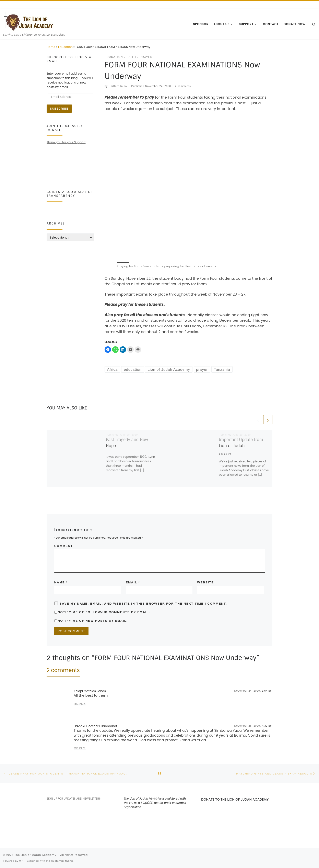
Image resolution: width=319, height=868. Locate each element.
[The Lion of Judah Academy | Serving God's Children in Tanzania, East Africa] (28, 21)
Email (133, 582)
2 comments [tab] (63, 670)
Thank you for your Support (66, 142)
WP (21, 861)
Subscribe (59, 109)
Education (65, 47)
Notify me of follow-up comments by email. (104, 612)
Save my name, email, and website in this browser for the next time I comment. (143, 603)
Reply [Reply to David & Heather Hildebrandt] (80, 748)
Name (61, 582)
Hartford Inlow (118, 86)
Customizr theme (62, 861)
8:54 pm (267, 691)
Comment (64, 546)
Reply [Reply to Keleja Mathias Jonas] (80, 704)
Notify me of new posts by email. (93, 621)
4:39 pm (267, 726)
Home (51, 47)
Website (205, 582)
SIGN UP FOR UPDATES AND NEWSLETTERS (74, 799)
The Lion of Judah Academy (35, 855)
